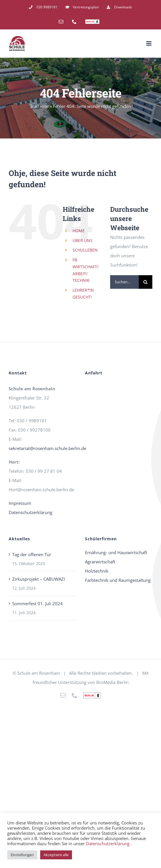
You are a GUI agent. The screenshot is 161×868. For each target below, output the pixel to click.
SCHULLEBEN (85, 250)
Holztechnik (97, 571)
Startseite (39, 106)
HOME (79, 231)
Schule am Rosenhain (39, 673)
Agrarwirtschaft (100, 562)
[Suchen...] (124, 282)
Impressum (20, 503)
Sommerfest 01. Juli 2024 (37, 603)
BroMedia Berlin (112, 682)
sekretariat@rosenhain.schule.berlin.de (47, 448)
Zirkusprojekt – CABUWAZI (39, 579)
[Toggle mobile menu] (149, 43)
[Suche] (146, 282)
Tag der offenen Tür (32, 554)
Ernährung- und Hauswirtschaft (116, 552)
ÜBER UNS (83, 240)
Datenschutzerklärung (30, 512)
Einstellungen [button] (22, 855)
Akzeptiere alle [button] (56, 855)
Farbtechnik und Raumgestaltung (118, 580)
